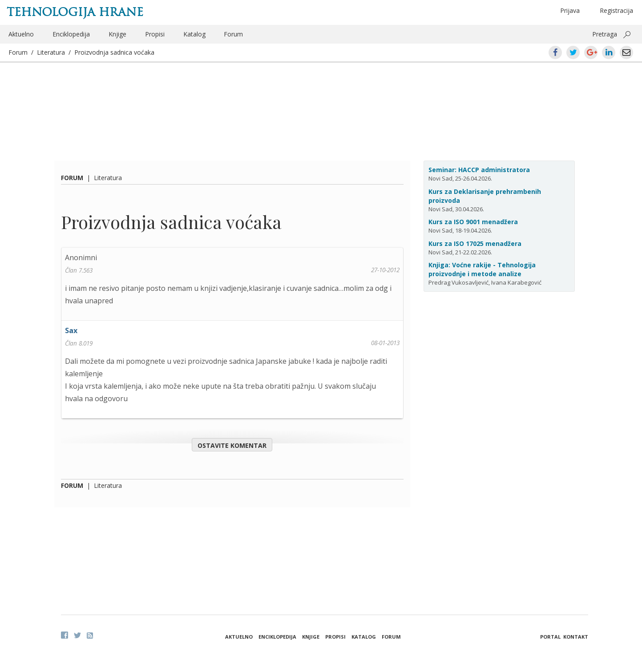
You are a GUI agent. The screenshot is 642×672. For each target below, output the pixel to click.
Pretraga (605, 34)
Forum (233, 34)
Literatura (51, 52)
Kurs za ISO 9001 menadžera (473, 222)
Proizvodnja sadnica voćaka (114, 52)
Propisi (155, 34)
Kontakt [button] (576, 637)
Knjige (117, 34)
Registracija (616, 10)
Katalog (194, 34)
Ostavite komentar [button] (232, 445)
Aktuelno (21, 34)
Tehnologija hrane (75, 12)
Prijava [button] (570, 10)
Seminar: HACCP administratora (479, 170)
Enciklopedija (71, 34)
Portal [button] (550, 637)
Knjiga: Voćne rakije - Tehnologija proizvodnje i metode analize (482, 269)
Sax (71, 330)
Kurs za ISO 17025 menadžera (475, 243)
